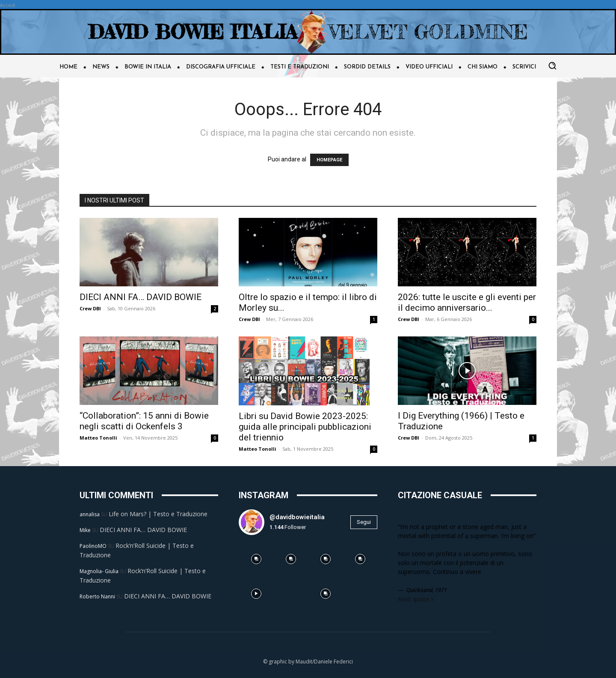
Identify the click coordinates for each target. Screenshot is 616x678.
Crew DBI (90, 308)
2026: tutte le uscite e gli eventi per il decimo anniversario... (467, 302)
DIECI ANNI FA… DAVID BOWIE (141, 297)
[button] (552, 65)
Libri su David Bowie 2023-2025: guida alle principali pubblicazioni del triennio (305, 427)
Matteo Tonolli (98, 438)
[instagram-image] (256, 559)
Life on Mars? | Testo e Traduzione (158, 514)
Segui (364, 522)
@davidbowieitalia (297, 517)
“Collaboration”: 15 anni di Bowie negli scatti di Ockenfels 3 (144, 421)
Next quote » (416, 599)
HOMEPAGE (329, 160)
